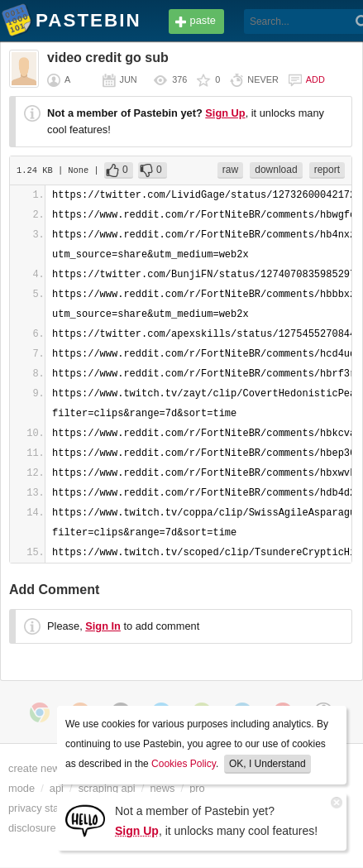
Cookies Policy (184, 764)
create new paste (48, 768)
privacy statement (50, 808)
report (327, 170)
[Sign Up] (85, 820)
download (276, 170)
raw (230, 170)
